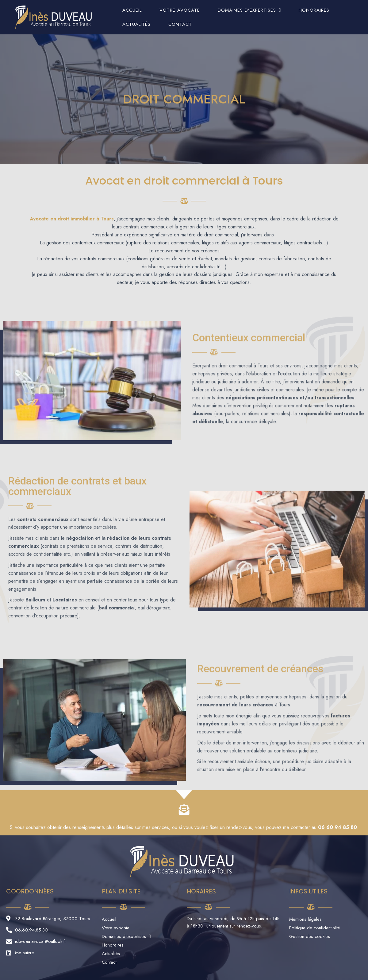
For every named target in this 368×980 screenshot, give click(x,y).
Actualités (136, 24)
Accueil (132, 10)
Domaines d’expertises (249, 10)
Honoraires (314, 10)
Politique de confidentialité (314, 928)
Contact (180, 24)
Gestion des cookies (310, 936)
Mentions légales (305, 919)
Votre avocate (180, 10)
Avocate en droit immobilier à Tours (72, 219)
